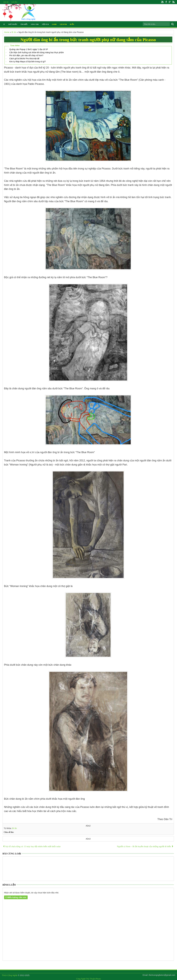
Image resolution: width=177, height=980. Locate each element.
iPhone (98, 979)
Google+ (170, 2)
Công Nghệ (81, 979)
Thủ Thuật (13, 24)
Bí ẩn (15, 828)
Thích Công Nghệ (10, 975)
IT (4, 24)
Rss (173, 2)
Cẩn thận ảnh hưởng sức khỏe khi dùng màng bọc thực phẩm (37, 52)
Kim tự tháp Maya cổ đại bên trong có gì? (28, 62)
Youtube (162, 2)
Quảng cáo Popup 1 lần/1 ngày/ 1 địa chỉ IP (29, 49)
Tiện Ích (45, 24)
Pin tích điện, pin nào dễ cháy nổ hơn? (26, 55)
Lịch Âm (14, 2)
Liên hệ (6, 2)
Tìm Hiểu (24, 24)
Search (172, 24)
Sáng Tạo (35, 24)
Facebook (166, 2)
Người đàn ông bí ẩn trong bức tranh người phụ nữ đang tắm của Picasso (88, 40)
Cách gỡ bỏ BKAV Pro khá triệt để (24, 59)
